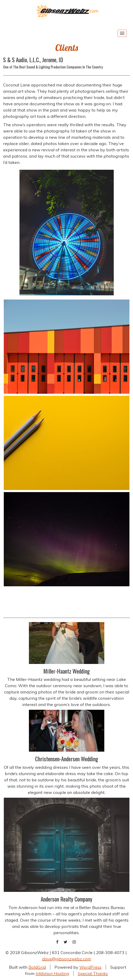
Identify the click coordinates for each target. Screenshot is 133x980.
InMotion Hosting (52, 973)
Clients (67, 48)
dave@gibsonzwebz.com (67, 959)
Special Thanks (93, 973)
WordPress (90, 967)
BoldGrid (37, 967)
